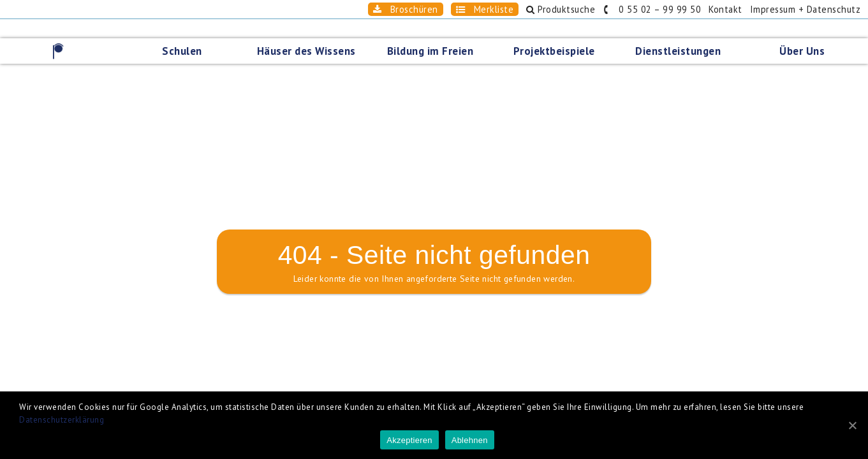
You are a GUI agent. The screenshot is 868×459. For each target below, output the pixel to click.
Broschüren (337, 9)
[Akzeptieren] (852, 425)
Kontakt (702, 9)
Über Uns (806, 32)
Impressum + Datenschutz (794, 9)
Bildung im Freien (434, 32)
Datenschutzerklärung (62, 420)
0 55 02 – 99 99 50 (617, 9)
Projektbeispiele (558, 32)
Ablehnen (470, 440)
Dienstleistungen (682, 32)
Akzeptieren (409, 440)
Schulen (186, 32)
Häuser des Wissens (310, 32)
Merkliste (428, 9)
